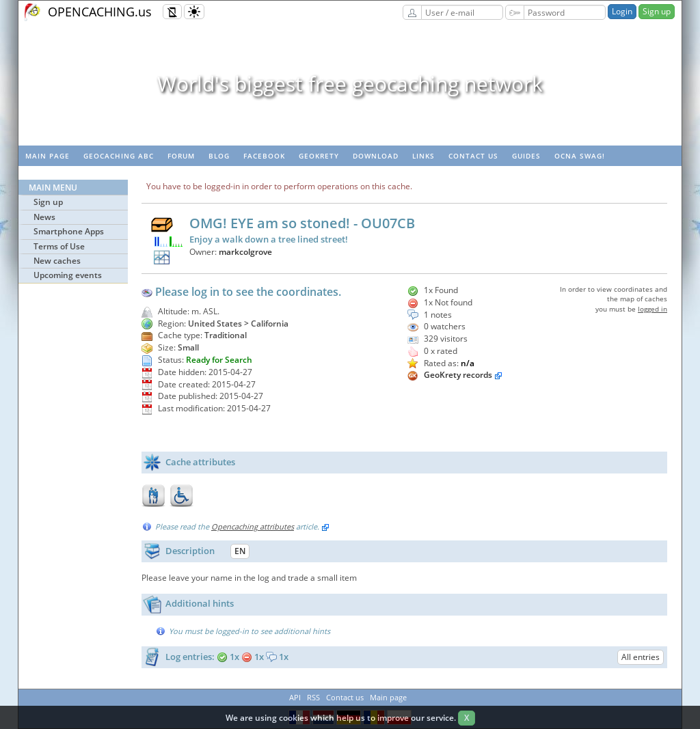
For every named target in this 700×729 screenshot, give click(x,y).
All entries (641, 657)
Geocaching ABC (119, 156)
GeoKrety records (458, 375)
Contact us (473, 156)
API (295, 697)
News (44, 217)
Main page (48, 156)
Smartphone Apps (69, 231)
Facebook (264, 156)
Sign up (657, 11)
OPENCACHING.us (100, 12)
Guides (526, 156)
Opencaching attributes (253, 526)
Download (376, 156)
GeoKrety (319, 156)
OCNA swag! (580, 156)
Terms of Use (59, 246)
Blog (219, 156)
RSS (313, 697)
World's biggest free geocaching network (350, 84)
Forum (181, 156)
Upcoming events (68, 275)
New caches (57, 261)
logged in (652, 309)
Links (423, 156)
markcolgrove (245, 252)
